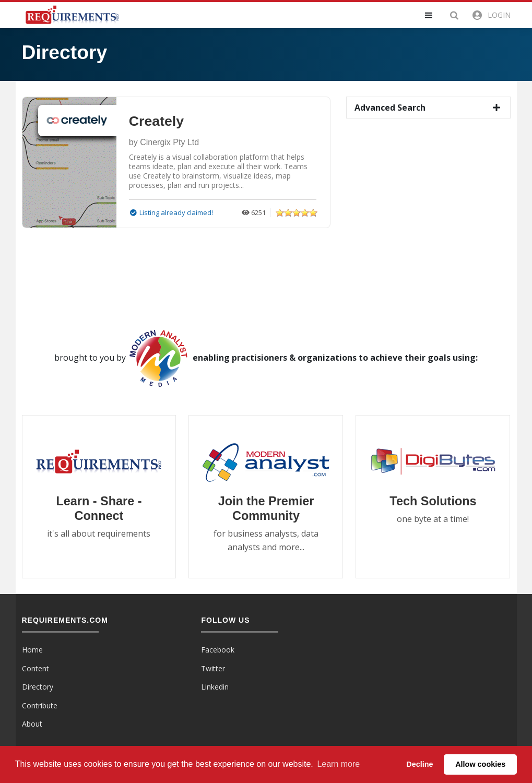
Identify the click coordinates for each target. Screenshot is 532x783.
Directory (38, 687)
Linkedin (215, 687)
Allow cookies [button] (480, 764)
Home (32, 650)
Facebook (218, 650)
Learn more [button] (338, 764)
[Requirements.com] (72, 14)
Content (36, 668)
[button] (435, 15)
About (32, 724)
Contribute (40, 705)
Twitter (213, 668)
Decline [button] (419, 764)
